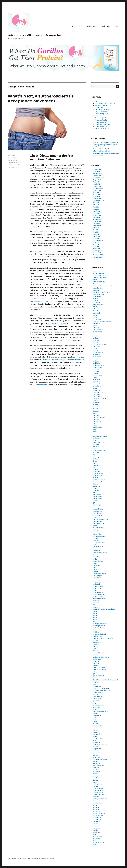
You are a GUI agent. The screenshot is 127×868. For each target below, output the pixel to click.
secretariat (97, 743)
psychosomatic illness (100, 711)
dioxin (95, 426)
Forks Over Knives (99, 480)
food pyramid (98, 476)
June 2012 (96, 207)
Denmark (96, 411)
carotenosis (97, 357)
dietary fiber (97, 421)
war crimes (97, 828)
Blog (82, 26)
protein (95, 709)
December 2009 (98, 255)
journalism (97, 557)
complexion (97, 394)
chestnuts (96, 369)
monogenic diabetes (100, 624)
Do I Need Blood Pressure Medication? (105, 143)
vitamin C (96, 824)
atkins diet (97, 309)
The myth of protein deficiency (105, 103)
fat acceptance (98, 457)
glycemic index (98, 497)
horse (95, 526)
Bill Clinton (97, 324)
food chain (97, 472)
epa (94, 449)
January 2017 (97, 186)
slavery (95, 755)
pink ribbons (97, 686)
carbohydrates (98, 353)
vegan (95, 805)
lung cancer (97, 580)
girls (95, 492)
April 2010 (96, 247)
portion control (98, 693)
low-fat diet (97, 578)
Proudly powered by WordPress (44, 859)
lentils (95, 567)
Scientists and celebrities (101, 128)
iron (94, 544)
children (96, 374)
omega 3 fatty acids (100, 653)
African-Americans (99, 276)
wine (95, 841)
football (96, 478)
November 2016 (98, 188)
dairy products (98, 407)
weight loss (97, 832)
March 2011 (97, 236)
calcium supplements (100, 344)
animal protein (12, 158)
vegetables (97, 809)
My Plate (96, 632)
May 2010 (96, 245)
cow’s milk (96, 403)
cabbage (96, 338)
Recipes (96, 722)
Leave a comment (14, 167)
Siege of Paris (98, 749)
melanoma (97, 601)
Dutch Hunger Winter (100, 436)
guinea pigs (97, 505)
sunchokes (97, 772)
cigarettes (96, 382)
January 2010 (97, 253)
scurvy (95, 740)
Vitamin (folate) (101, 122)
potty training (98, 697)
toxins (95, 782)
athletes (96, 307)
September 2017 (98, 178)
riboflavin (96, 730)
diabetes (96, 415)
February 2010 (98, 251)
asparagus (97, 303)
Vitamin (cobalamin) (103, 124)
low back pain (98, 576)
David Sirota (97, 409)
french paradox (98, 482)
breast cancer (98, 332)
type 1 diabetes (98, 788)
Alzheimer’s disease (100, 282)
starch (95, 761)
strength (96, 768)
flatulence (96, 465)
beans (95, 315)
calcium (96, 342)
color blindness (98, 392)
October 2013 (97, 199)
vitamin (97, 818)
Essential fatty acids (101, 114)
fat (94, 455)
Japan (95, 549)
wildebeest (97, 838)
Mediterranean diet (100, 599)
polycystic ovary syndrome (102, 688)
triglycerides (97, 784)
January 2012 (97, 215)
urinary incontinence (100, 799)
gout (95, 503)
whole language (98, 836)
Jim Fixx (19, 162)
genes (95, 488)
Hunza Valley (97, 534)
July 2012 (96, 205)
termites (96, 778)
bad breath (97, 313)
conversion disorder (100, 399)
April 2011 (96, 234)
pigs (95, 684)
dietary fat (97, 419)
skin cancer (97, 751)
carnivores (97, 355)
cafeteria (96, 340)
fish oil (95, 463)
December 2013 (98, 197)
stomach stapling (99, 765)
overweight (17, 164)
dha (94, 413)
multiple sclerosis (99, 628)
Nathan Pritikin (98, 636)
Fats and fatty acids (101, 112)
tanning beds (97, 776)
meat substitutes (99, 595)
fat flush (96, 459)
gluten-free (97, 494)
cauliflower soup (98, 365)
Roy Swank (97, 734)
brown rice (97, 334)
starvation (96, 763)
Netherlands (97, 642)
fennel (95, 461)
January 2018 (97, 170)
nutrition (96, 645)
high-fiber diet (98, 522)
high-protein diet (99, 524)
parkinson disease (99, 668)
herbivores (97, 517)
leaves (95, 563)
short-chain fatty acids (100, 745)
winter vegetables (99, 843)
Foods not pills (98, 116)
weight (95, 830)
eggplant (96, 444)
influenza (96, 540)
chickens (96, 371)
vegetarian (97, 811)
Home (75, 26)
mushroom (97, 630)
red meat (96, 724)
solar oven (96, 757)
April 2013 (96, 203)
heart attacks (97, 511)
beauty (95, 317)
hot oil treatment (99, 528)
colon (95, 388)
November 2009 (98, 257)
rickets (95, 732)
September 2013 (98, 201)
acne (95, 271)
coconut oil (97, 384)
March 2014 (97, 195)
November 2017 (98, 174)
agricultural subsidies (100, 278)
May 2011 (96, 232)
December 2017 (98, 172)
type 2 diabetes (98, 791)
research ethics (98, 726)
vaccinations (97, 803)
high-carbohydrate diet (101, 519)
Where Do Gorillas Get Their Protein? (35, 35)
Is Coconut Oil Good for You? (102, 149)
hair (94, 507)
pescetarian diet (98, 676)
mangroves (97, 588)
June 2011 (96, 230)
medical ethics (98, 597)
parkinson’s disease (100, 670)
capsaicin (96, 351)
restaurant (97, 728)
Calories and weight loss (103, 110)
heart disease (97, 513)
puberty (96, 713)
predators (96, 701)
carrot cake (97, 359)
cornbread (96, 401)
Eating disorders (99, 442)
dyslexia (96, 438)
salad (95, 736)
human (95, 532)
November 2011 (98, 220)
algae (95, 280)
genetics (96, 490)
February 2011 (98, 238)
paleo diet (96, 663)
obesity (10, 164)
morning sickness (99, 626)
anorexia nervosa (99, 294)
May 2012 (96, 209)
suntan (95, 774)
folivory (96, 469)
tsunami (96, 786)
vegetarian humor (99, 813)
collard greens (98, 386)
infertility (96, 538)
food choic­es (43, 385)
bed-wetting (97, 319)
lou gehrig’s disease (100, 574)
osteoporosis (97, 659)
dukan (95, 434)
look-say (96, 572)
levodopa (96, 570)
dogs (95, 430)
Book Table (106, 26)
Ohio (95, 649)
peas (95, 674)
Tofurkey (96, 780)
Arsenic (96, 301)
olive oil (96, 651)
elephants (96, 447)
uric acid (96, 797)
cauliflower (97, 363)
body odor (96, 328)
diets (95, 424)
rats (94, 720)
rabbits (95, 718)
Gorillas (96, 501)
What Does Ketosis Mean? (101, 151)
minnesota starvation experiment (104, 609)
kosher (95, 559)
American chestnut (99, 284)
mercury (96, 603)
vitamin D (96, 826)
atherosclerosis (98, 305)
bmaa (95, 326)
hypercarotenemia (99, 536)
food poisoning (98, 474)
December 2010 (98, 240)
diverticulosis (97, 428)
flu (94, 467)
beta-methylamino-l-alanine (102, 321)
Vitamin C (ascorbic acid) (103, 126)
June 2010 (96, 242)
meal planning (98, 592)
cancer (95, 349)
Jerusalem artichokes (100, 553)
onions (95, 655)
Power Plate (97, 699)
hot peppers (97, 530)
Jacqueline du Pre (99, 547)
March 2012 (97, 211)
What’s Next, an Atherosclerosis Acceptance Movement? (41, 98)
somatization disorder (100, 759)
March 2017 (97, 184)
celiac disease (98, 367)
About (96, 26)
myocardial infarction (100, 634)
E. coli (95, 440)
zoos (95, 845)
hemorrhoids (97, 515)
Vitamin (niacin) (101, 120)
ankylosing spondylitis (101, 292)
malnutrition (97, 584)
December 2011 (98, 217)
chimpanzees (97, 376)
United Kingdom (99, 795)
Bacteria (96, 311)
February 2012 (98, 213)
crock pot (96, 405)
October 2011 (97, 222)
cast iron (96, 361)
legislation (97, 565)
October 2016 (97, 190)
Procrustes (97, 707)
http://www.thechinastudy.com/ (43, 301)
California (96, 346)
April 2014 (96, 192)
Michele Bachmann (99, 605)
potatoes (96, 695)
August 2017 (97, 180)
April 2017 (96, 182)
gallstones (96, 486)
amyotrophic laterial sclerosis (103, 286)
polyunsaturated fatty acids (102, 690)
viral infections (98, 816)
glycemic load (98, 499)
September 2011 (98, 224)
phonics (96, 678)
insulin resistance (99, 542)
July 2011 (96, 228)
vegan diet (97, 807)
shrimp (95, 747)
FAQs (88, 26)
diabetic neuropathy (100, 417)
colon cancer (97, 390)
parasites (96, 665)
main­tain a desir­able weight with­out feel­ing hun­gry (63, 360)
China (95, 378)
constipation (97, 396)
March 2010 (97, 249)
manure (96, 590)
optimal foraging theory (101, 657)
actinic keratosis (98, 273)
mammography (98, 586)
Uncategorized (98, 793)
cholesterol (11, 160)
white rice (96, 834)
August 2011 (97, 226)
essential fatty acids (100, 451)
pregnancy (97, 703)
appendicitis (97, 296)
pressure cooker (98, 705)
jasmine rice (97, 551)
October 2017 (97, 176)
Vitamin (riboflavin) (102, 118)
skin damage (97, 753)
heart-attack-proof (60, 324)
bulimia (96, 336)
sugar (95, 770)
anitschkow (97, 290)
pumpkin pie (97, 715)
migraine (96, 607)
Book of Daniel (98, 330)
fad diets (96, 453)
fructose (96, 484)
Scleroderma (97, 738)
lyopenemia (97, 582)
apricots (96, 298)
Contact (116, 26)
